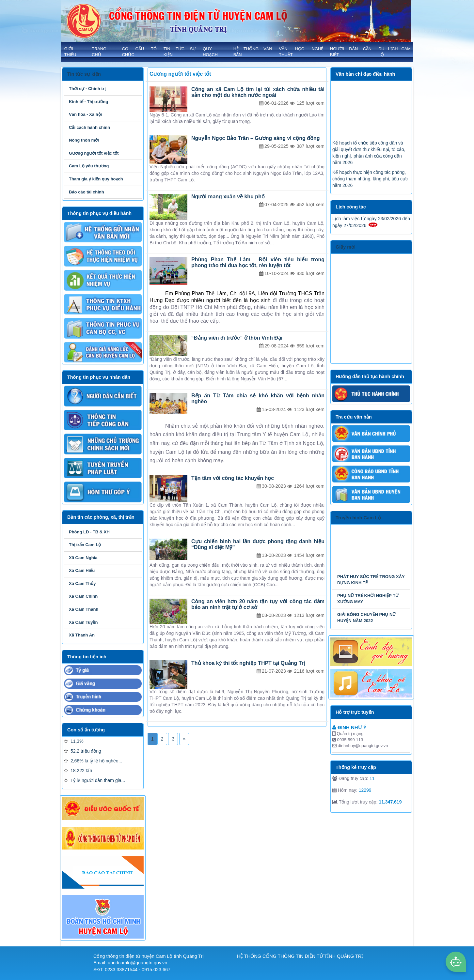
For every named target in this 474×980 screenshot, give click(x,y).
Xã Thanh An (82, 635)
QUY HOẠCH (210, 52)
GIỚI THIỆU (70, 52)
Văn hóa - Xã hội (85, 114)
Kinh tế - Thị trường (88, 102)
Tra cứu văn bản (354, 417)
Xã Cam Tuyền (83, 622)
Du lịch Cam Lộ (395, 52)
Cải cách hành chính (89, 127)
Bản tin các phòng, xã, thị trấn (101, 517)
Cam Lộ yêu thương (89, 166)
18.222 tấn (78, 771)
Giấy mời (346, 247)
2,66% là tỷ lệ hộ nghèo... (93, 761)
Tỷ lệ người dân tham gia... (95, 780)
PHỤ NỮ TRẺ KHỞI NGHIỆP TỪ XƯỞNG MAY (368, 599)
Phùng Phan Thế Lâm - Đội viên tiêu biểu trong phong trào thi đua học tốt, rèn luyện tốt (258, 262)
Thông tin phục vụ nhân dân (99, 377)
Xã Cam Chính (83, 596)
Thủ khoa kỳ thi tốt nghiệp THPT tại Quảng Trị (248, 663)
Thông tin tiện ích (87, 657)
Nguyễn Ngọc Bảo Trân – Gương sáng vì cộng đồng (255, 138)
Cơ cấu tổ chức (139, 52)
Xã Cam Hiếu (82, 570)
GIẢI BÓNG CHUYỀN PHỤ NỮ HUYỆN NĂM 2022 (366, 618)
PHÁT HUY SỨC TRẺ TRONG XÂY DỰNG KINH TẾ (371, 580)
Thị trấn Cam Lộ (85, 545)
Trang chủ (99, 52)
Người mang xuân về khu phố (228, 197)
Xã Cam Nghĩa (83, 558)
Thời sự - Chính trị (87, 89)
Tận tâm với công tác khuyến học (233, 478)
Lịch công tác (351, 207)
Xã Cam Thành (84, 609)
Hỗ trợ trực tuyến (355, 712)
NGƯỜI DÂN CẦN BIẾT (351, 52)
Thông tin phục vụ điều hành (99, 213)
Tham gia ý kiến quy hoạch (96, 179)
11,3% (74, 741)
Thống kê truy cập (356, 767)
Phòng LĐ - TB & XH (89, 532)
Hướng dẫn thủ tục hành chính (370, 376)
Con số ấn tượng (86, 730)
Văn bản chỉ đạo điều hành (365, 74)
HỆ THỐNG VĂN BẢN (253, 52)
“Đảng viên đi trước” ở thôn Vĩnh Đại (237, 338)
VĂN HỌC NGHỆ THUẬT (301, 52)
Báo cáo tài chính (87, 192)
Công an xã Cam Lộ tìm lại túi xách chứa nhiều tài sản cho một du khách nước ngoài (258, 92)
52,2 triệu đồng (83, 751)
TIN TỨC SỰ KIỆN (180, 52)
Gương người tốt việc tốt (94, 153)
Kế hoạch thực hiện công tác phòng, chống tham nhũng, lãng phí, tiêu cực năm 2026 (370, 187)
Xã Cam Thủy (82, 583)
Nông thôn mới (84, 140)
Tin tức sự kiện (84, 74)
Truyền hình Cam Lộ (358, 518)
